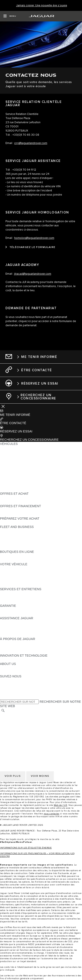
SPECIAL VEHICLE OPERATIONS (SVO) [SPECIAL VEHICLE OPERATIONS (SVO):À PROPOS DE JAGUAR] (29, 647)
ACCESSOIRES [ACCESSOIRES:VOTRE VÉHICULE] (11, 572)
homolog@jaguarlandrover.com (34, 238)
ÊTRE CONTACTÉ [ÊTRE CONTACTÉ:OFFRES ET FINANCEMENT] (13, 514)
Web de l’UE (61, 805)
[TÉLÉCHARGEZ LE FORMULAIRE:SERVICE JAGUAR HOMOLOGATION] (30, 247)
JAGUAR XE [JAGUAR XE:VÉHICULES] (9, 465)
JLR (3, 668)
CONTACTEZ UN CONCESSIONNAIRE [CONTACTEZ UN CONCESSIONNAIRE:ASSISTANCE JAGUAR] (28, 635)
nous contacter (52, 814)
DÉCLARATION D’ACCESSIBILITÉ (25, 740)
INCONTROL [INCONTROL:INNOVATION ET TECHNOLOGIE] (9, 660)
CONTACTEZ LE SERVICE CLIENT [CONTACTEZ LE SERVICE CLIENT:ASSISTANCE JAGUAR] (25, 631)
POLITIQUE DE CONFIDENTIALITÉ (25, 719)
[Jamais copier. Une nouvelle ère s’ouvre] (42, 6)
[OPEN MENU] (10, 16)
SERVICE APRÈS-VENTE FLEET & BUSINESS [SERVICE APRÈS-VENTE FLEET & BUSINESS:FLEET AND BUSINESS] (33, 543)
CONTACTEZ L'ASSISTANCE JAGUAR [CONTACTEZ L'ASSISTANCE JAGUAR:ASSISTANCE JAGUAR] (28, 626)
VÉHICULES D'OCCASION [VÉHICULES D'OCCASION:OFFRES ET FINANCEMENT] (19, 510)
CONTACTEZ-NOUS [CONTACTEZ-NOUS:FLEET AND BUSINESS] (14, 548)
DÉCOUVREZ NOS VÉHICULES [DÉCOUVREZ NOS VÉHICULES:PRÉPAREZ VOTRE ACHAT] (23, 523)
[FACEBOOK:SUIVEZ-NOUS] (10, 693)
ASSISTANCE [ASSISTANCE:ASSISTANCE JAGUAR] (10, 622)
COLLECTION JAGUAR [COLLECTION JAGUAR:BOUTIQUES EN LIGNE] (17, 560)
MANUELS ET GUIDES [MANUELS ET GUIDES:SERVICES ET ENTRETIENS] (16, 597)
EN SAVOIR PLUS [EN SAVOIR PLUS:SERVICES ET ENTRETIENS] (13, 593)
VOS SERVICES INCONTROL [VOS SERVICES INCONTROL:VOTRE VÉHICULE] (21, 577)
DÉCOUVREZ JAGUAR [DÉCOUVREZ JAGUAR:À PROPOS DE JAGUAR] (17, 643)
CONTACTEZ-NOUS (14, 736)
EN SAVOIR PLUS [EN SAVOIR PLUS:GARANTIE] (13, 610)
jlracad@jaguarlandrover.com (33, 274)
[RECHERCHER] (3, 711)
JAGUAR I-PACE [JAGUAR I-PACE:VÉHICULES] (12, 456)
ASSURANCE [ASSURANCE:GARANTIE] (10, 614)
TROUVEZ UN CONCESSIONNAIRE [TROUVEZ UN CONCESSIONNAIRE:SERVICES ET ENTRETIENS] (26, 602)
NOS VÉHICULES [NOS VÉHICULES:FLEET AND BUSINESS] (13, 535)
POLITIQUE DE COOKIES (19, 728)
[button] (41, 413)
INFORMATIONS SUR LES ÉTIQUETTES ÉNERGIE (26, 848)
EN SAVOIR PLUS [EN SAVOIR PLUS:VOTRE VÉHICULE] (13, 568)
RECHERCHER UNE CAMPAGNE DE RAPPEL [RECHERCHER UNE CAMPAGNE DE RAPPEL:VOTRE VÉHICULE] (33, 585)
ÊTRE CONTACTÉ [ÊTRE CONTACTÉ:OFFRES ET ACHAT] (13, 498)
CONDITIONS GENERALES (20, 732)
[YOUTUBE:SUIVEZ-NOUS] (9, 689)
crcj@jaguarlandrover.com (31, 143)
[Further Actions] (3, 406)
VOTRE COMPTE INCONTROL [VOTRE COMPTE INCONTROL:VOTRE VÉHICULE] (22, 581)
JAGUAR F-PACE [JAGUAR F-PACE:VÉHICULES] (12, 448)
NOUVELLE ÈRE (12, 489)
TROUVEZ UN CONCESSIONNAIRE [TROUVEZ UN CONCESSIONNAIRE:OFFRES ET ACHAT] (26, 502)
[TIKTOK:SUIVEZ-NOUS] (7, 685)
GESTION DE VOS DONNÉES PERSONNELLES (35, 723)
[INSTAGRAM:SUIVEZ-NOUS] (11, 680)
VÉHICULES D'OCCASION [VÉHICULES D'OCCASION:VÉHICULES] (19, 477)
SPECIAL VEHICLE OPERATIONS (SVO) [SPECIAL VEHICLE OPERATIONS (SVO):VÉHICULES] (29, 473)
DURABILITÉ (9, 672)
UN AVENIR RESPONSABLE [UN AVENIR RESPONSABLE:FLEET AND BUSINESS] (20, 539)
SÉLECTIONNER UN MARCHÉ (22, 715)
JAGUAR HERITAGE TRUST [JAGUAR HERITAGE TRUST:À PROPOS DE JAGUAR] (20, 651)
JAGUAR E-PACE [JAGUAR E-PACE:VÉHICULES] (12, 452)
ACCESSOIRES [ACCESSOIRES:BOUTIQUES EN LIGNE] (11, 556)
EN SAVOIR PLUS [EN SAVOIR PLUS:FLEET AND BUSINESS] (13, 531)
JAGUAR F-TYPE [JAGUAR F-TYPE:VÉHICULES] (12, 460)
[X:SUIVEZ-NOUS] (3, 697)
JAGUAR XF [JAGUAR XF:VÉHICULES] (9, 469)
